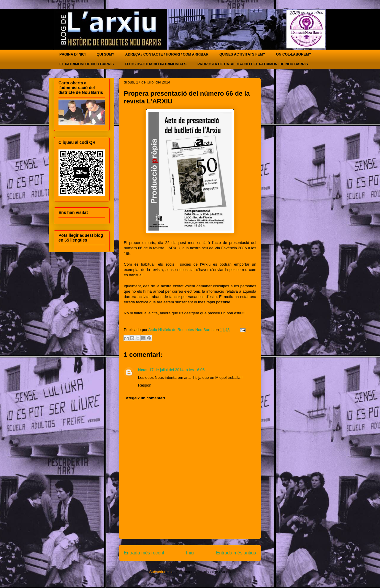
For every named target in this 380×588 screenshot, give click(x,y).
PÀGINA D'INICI (72, 54)
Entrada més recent (144, 553)
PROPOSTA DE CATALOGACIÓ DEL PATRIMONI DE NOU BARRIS (253, 64)
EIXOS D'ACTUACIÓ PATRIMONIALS (156, 64)
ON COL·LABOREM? (294, 54)
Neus (143, 370)
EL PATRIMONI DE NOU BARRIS (87, 64)
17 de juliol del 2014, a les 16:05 (177, 370)
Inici (190, 553)
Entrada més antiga (236, 553)
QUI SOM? (105, 54)
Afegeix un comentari (145, 398)
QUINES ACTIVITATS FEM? (242, 54)
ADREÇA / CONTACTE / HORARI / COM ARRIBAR (167, 54)
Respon (145, 385)
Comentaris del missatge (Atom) (203, 572)
